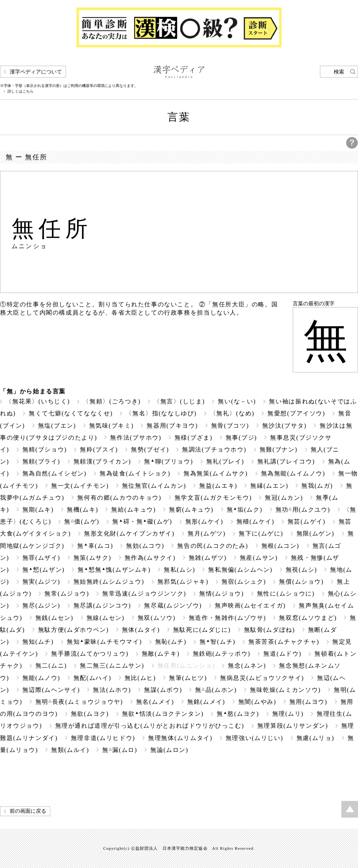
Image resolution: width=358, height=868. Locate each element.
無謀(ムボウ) (163, 690)
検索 (339, 72)
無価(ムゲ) (82, 522)
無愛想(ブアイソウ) (296, 413)
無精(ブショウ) (45, 449)
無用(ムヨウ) (308, 702)
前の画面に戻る (28, 811)
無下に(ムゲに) (261, 533)
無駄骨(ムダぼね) (269, 630)
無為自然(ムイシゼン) (54, 473)
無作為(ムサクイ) (150, 558)
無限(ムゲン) (315, 533)
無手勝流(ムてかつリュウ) (90, 654)
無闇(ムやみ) (257, 702)
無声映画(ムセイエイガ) (250, 605)
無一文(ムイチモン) (80, 486)
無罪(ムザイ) (41, 558)
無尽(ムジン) (41, 605)
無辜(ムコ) (95, 546)
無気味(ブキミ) (112, 426)
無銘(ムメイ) (206, 702)
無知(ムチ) (38, 642)
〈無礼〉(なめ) (232, 413)
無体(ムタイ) (141, 630)
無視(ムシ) (301, 570)
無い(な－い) (237, 401)
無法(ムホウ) (112, 690)
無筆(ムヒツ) (188, 678)
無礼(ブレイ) (225, 461)
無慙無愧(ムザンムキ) (114, 570)
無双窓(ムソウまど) (308, 618)
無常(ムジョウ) (67, 594)
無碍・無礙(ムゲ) (142, 522)
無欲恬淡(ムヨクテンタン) (163, 714)
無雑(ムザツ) (208, 558)
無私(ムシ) (179, 570)
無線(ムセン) (106, 618)
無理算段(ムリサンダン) (293, 726)
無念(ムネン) (247, 666)
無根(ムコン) (280, 546)
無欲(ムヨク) (90, 714)
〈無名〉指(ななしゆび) (161, 413)
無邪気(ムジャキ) (183, 582)
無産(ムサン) (259, 558)
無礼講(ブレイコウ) (286, 461)
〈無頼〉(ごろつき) (112, 401)
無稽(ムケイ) (255, 522)
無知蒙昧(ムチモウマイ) (104, 642)
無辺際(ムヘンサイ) (51, 690)
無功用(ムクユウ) (303, 510)
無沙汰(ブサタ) (285, 426)
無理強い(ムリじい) (255, 738)
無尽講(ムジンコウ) (102, 605)
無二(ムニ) (51, 666)
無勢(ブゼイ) (150, 449)
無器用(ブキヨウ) (172, 426)
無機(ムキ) (82, 510)
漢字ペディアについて (36, 72)
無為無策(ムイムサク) (216, 473)
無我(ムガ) (317, 486)
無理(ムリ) (288, 714)
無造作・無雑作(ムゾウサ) (227, 618)
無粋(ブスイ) (99, 449)
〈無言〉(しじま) (179, 401)
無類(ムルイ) (70, 750)
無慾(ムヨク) (238, 714)
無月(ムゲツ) (207, 533)
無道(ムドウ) (282, 654)
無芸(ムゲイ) (307, 522)
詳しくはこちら (21, 91)
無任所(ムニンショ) (186, 666)
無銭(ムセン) (54, 618)
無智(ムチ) (217, 642)
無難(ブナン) (279, 449)
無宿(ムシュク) (244, 582)
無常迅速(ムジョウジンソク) (144, 594)
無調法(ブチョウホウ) (214, 449)
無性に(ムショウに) (286, 594)
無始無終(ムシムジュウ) (109, 582)
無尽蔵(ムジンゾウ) (173, 605)
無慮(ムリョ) (315, 738)
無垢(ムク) (245, 510)
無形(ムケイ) (204, 522)
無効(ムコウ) (145, 546)
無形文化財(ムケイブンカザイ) (129, 533)
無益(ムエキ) (218, 486)
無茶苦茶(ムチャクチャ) (284, 642)
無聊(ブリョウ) (168, 461)
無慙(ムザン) (44, 570)
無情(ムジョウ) (222, 594)
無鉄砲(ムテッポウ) (222, 654)
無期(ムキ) (38, 510)
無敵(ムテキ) (161, 654)
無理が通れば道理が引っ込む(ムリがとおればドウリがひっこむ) (150, 726)
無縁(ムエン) (269, 486)
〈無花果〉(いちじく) (38, 401)
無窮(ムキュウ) (191, 510)
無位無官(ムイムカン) (154, 486)
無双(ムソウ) (157, 618)
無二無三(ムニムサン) (112, 666)
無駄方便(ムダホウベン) (73, 630)
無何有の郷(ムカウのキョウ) (119, 498)
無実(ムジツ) (41, 582)
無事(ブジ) (241, 438)
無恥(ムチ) (171, 642)
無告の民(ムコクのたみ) (213, 546)
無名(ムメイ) (155, 702)
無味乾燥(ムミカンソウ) (285, 690)
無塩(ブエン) (57, 426)
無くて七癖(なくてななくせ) (71, 413)
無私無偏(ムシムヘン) (240, 570)
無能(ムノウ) (41, 678)
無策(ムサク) (92, 558)
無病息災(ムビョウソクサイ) (262, 678)
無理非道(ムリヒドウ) (103, 738)
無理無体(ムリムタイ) (180, 738)
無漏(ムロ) (120, 750)
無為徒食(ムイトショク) (135, 473)
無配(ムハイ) (92, 678)
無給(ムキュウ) (134, 510)
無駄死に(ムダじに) (202, 630)
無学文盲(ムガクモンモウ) (213, 498)
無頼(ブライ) (41, 461)
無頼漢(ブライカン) (102, 461)
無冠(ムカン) (284, 498)
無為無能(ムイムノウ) (293, 473)
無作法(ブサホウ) (136, 438)
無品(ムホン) (216, 690)
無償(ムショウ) (301, 582)
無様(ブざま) (194, 438)
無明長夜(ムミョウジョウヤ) (79, 702)
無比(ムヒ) (140, 678)
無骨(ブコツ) (230, 426)
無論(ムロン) (169, 750)
